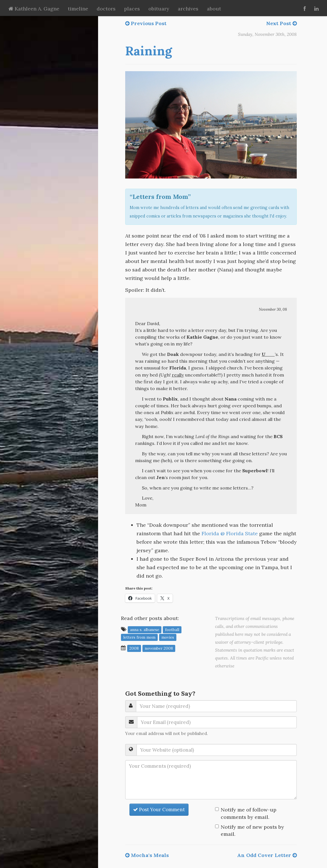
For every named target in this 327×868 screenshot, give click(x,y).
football (172, 630)
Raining (149, 51)
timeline (78, 9)
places (132, 9)
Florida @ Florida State (230, 533)
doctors (106, 9)
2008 (134, 648)
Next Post (281, 23)
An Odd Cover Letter (267, 855)
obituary (159, 9)
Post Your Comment (159, 810)
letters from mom (139, 637)
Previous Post (146, 23)
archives (188, 9)
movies (168, 637)
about (214, 9)
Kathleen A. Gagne (34, 9)
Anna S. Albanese (145, 630)
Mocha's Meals (147, 855)
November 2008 (159, 648)
